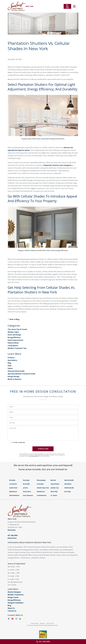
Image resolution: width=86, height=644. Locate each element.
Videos (10, 368)
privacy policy (34, 456)
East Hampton (28, 495)
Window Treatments (16, 595)
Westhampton (14, 495)
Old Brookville (69, 488)
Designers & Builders (16, 603)
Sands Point (13, 488)
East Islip (68, 492)
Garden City (55, 488)
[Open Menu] (74, 6)
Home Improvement (16, 340)
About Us (11, 608)
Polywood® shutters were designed (57, 165)
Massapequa (41, 480)
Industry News (13, 343)
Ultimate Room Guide (16, 371)
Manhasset (13, 492)
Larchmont (13, 484)
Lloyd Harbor (55, 484)
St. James (54, 495)
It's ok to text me (19, 442)
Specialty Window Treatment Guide (21, 374)
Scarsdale (40, 484)
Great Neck (27, 492)
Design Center (13, 597)
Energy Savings (13, 376)
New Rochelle (69, 480)
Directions (12, 530)
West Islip (54, 492)
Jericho (25, 488)
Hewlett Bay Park (43, 488)
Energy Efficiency (14, 337)
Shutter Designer (14, 592)
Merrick (53, 480)
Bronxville (26, 484)
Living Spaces (13, 346)
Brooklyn (12, 480)
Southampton (42, 495)
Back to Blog (14, 319)
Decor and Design (14, 335)
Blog (9, 363)
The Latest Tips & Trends (17, 329)
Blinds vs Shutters (15, 379)
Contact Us (12, 611)
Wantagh (26, 480)
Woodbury (68, 484)
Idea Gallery (12, 360)
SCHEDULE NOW (43, 449)
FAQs (10, 366)
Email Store (12, 538)
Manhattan (41, 492)
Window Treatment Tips (17, 348)
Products (11, 358)
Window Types (13, 332)
